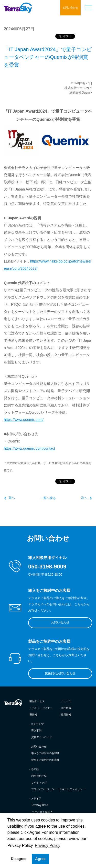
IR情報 (33, 715)
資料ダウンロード (41, 737)
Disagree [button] (19, 859)
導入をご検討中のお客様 (45, 753)
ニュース (66, 701)
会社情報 (66, 708)
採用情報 (66, 715)
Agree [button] (40, 859)
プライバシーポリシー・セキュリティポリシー (58, 789)
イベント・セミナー (41, 708)
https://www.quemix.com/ (24, 420)
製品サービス (37, 701)
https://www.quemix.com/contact (29, 448)
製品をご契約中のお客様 (45, 760)
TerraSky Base (40, 805)
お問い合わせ (70, 8)
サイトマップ (39, 783)
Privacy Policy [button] (48, 846)
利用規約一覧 (39, 776)
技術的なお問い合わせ (60, 673)
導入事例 (36, 731)
